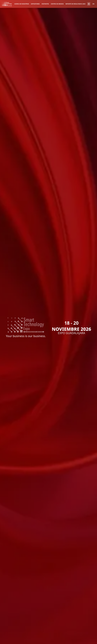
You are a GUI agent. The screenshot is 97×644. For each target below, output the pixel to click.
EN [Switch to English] (93, 4)
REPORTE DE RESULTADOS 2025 (76, 4)
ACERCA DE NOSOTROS (22, 4)
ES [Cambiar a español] (89, 4)
